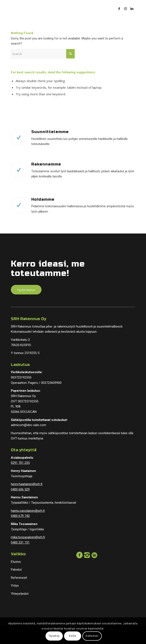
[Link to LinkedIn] (132, 9)
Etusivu (16, 562)
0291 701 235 (20, 463)
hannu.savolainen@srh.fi (28, 511)
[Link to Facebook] (119, 9)
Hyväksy (54, 636)
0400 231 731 (20, 542)
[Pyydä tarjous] (26, 290)
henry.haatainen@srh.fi (27, 484)
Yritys (15, 586)
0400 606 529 (20, 489)
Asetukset (92, 636)
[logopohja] (60, 9)
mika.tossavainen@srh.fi (28, 537)
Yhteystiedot (20, 594)
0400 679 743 (20, 516)
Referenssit (19, 578)
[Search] (43, 54)
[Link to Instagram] (126, 9)
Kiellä (73, 636)
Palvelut (16, 570)
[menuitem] (103, 9)
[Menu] (103, 9)
